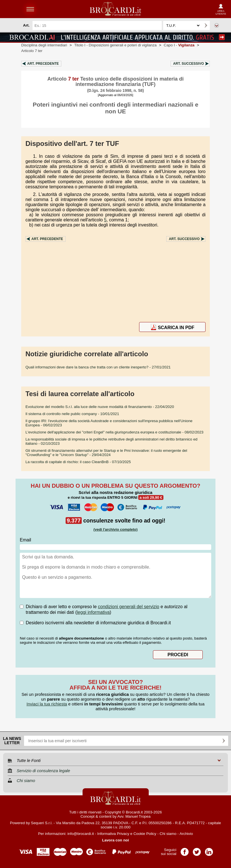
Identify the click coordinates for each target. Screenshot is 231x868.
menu (30, 9)
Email (25, 540)
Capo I (179, 45)
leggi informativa (93, 612)
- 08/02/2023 (115, 432)
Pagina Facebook (185, 850)
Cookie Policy (145, 834)
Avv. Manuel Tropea (134, 816)
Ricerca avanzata (217, 25)
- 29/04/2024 (106, 453)
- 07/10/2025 (78, 462)
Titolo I (115, 45)
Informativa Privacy (113, 834)
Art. (43, 64)
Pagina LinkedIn (209, 850)
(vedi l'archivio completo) (115, 529)
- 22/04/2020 (100, 407)
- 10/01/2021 (72, 414)
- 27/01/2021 (98, 367)
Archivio (186, 834)
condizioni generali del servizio (129, 607)
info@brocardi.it (81, 834)
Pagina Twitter (197, 850)
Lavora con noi (115, 840)
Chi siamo (168, 834)
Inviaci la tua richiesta (47, 704)
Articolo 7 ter (32, 51)
